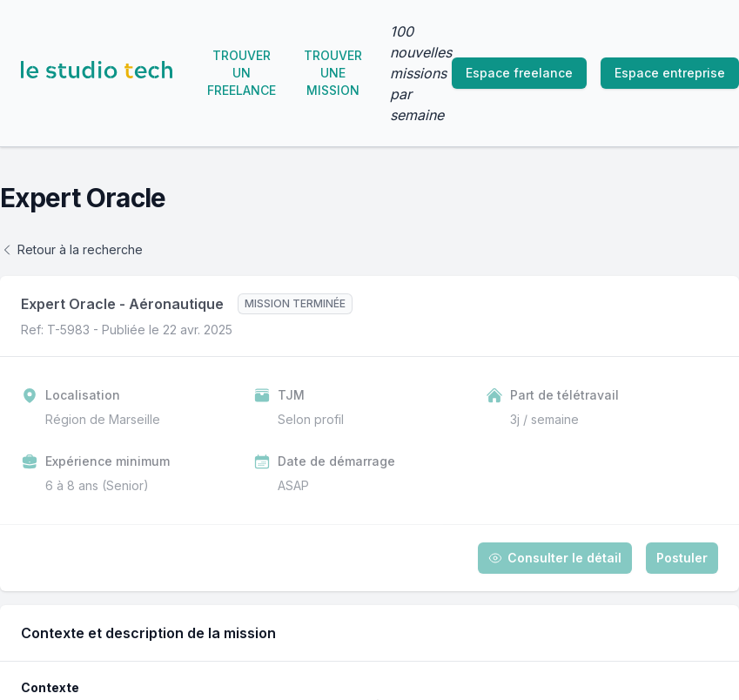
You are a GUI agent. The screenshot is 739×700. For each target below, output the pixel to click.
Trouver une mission (333, 73)
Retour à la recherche (71, 249)
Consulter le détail (555, 558)
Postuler (682, 558)
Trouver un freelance (242, 73)
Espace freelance (519, 73)
